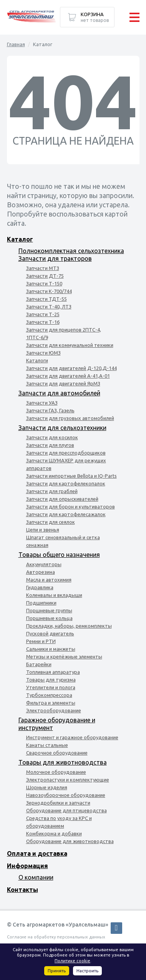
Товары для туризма (51, 680)
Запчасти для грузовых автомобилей (70, 418)
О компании (36, 877)
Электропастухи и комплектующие (68, 780)
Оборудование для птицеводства (66, 810)
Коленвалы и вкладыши (54, 595)
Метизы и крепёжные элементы (64, 657)
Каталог (20, 239)
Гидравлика (40, 587)
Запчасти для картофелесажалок (66, 514)
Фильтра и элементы (51, 703)
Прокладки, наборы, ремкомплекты (69, 626)
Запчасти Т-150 (44, 283)
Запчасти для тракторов (55, 258)
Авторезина (41, 572)
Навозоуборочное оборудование (66, 795)
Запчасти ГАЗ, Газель (50, 410)
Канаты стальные (47, 745)
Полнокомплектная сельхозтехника (71, 251)
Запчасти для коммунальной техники (70, 345)
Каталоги (37, 360)
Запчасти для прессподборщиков (66, 453)
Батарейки (39, 664)
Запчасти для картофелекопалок (66, 483)
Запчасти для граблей (52, 491)
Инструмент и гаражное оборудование (72, 737)
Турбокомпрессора (49, 695)
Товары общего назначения (59, 555)
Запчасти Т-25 (43, 314)
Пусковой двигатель (50, 633)
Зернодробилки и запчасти (58, 803)
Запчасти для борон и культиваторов (71, 507)
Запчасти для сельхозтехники (62, 428)
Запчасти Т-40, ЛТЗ (49, 307)
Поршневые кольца (49, 618)
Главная (16, 44)
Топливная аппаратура (53, 672)
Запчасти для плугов (50, 445)
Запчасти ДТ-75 (45, 276)
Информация (27, 866)
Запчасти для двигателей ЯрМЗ (63, 383)
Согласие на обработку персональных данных (56, 937)
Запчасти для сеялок (51, 522)
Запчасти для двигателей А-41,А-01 (68, 376)
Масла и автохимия (49, 580)
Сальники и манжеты (51, 649)
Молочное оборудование (56, 772)
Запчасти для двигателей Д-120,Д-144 (71, 368)
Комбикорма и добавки (54, 833)
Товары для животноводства (63, 762)
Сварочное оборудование (57, 753)
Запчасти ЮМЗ (43, 353)
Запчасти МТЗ (43, 268)
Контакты (22, 890)
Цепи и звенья (43, 530)
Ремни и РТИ (41, 641)
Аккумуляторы (44, 564)
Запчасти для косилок (52, 437)
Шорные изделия (47, 787)
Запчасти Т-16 (43, 322)
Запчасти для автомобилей (59, 393)
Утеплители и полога (51, 687)
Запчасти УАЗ (42, 403)
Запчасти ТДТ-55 (46, 299)
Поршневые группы (49, 610)
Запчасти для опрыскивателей (62, 499)
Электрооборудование (54, 710)
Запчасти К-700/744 (49, 291)
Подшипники (41, 603)
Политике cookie (72, 961)
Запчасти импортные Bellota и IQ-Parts (71, 476)
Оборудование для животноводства (70, 841)
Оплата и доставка (37, 853)
